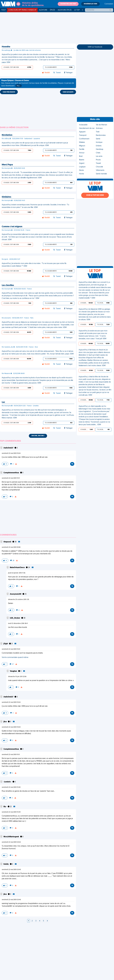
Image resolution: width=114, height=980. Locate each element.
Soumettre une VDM (68, 4)
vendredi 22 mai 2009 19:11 (11, 478)
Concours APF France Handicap (22, 10)
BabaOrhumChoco (17, 568)
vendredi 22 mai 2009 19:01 (11, 649)
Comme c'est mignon (12, 227)
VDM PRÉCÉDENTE (9, 92)
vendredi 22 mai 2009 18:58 (11, 547)
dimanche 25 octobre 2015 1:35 (19, 600)
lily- (5, 807)
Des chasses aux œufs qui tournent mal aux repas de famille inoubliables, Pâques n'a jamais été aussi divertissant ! (38, 83)
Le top (77, 10)
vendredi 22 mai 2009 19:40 (11, 787)
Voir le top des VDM (95, 195)
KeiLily (6, 864)
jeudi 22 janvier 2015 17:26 (17, 573)
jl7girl (6, 644)
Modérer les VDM (90, 4)
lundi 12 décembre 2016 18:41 (18, 624)
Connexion (109, 4)
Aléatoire (43, 10)
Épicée (53, 10)
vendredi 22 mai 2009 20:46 (11, 900)
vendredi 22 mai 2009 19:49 (11, 812)
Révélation (7, 135)
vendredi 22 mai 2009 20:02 (11, 842)
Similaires (6, 197)
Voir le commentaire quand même (15, 657)
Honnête (6, 47)
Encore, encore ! (38, 436)
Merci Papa (7, 165)
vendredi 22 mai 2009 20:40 (11, 870)
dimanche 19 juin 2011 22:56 (17, 677)
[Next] (47, 921)
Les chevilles (8, 285)
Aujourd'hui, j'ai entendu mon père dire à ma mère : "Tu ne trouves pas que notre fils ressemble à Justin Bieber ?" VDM (34, 265)
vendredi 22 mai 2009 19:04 (11, 453)
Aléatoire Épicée (65, 10)
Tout (4, 10)
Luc (3, 402)
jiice (5, 722)
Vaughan (14, 671)
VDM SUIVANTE (68, 92)
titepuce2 (8, 542)
